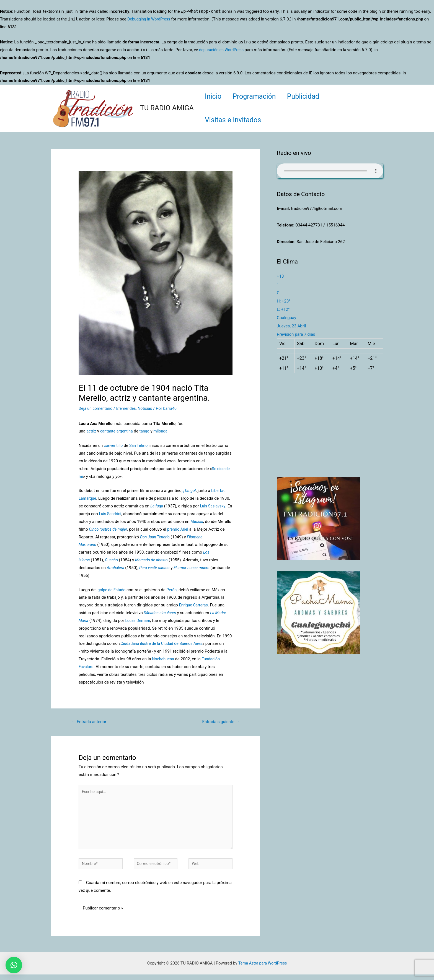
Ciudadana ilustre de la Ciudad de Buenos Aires (164, 643)
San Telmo (140, 445)
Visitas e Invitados (234, 120)
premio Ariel (181, 529)
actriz (91, 431)
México (197, 522)
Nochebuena (164, 659)
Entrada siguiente (219, 722)
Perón (174, 590)
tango (147, 431)
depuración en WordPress (223, 50)
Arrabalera (116, 568)
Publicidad (310, 96)
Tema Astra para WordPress (262, 969)
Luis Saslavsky (214, 506)
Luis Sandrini (117, 514)
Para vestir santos (156, 568)
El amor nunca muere (196, 568)
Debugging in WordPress (150, 19)
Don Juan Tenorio (156, 537)
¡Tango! (190, 491)
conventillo (114, 445)
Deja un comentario (97, 408)
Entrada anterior (91, 722)
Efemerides (129, 408)
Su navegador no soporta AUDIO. (330, 171)
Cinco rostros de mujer (109, 529)
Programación (258, 96)
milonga (164, 431)
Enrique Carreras (194, 605)
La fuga (157, 506)
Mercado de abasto (154, 560)
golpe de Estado (113, 590)
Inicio (215, 96)
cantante (109, 431)
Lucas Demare (139, 621)
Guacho (112, 560)
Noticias (148, 408)
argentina (127, 431)
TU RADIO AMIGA (167, 108)
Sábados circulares (161, 613)
